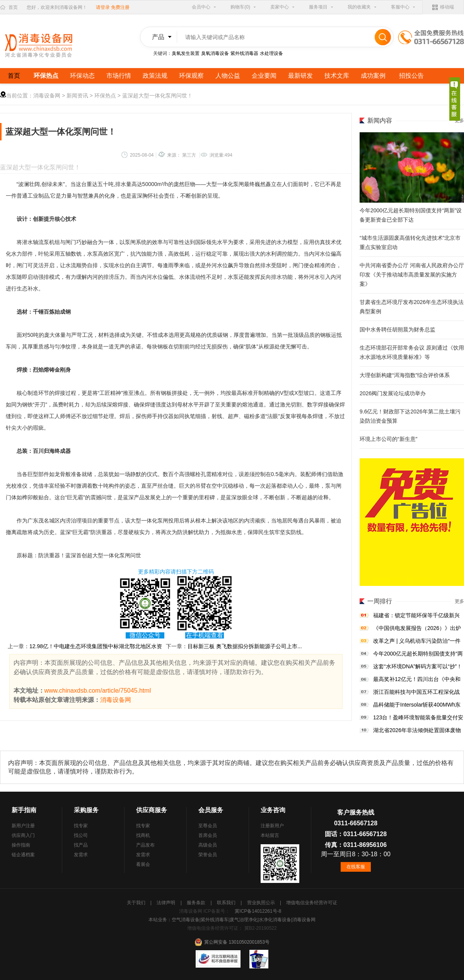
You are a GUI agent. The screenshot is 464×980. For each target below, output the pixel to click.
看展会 (143, 864)
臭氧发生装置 (186, 53)
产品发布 (145, 845)
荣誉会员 (208, 855)
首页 (13, 7)
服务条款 (197, 903)
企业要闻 (264, 76)
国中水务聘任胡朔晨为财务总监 (397, 330)
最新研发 (300, 76)
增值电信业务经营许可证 (312, 903)
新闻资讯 (77, 96)
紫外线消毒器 (244, 53)
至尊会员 (208, 826)
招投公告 (411, 76)
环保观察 (191, 76)
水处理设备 (271, 53)
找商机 (143, 835)
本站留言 (270, 835)
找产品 (81, 845)
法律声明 (166, 903)
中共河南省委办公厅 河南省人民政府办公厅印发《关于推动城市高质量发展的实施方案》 (412, 275)
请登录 (103, 7)
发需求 (81, 855)
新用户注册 (23, 826)
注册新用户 (272, 826)
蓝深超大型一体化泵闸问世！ (157, 96)
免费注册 (120, 7)
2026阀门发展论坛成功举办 (393, 393)
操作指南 (21, 845)
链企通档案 (23, 855)
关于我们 (137, 903)
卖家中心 (280, 7)
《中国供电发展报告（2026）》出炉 (417, 628)
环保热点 (46, 76)
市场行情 (119, 76)
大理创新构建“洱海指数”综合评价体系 (405, 375)
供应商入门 (23, 835)
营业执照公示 (262, 903)
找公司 (81, 835)
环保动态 (82, 76)
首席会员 (208, 835)
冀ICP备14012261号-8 (258, 911)
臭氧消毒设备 (215, 53)
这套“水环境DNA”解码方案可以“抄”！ (418, 666)
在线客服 (356, 867)
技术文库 (337, 76)
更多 (459, 601)
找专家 (81, 826)
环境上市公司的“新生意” (388, 439)
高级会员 (208, 845)
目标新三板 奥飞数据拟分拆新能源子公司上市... (245, 646)
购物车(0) (240, 7)
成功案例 (373, 76)
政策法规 (155, 76)
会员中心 (201, 7)
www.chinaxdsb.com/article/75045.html (98, 691)
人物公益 (228, 76)
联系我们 (227, 903)
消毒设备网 (47, 96)
